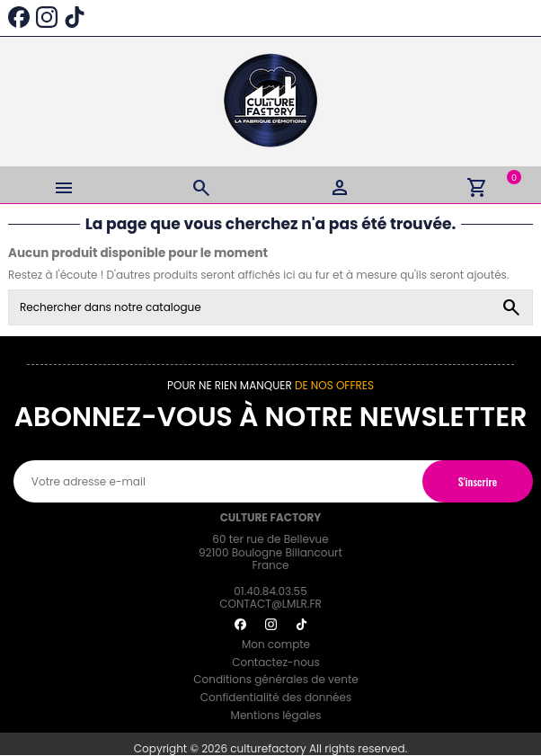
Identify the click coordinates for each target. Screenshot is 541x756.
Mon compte (276, 644)
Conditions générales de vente (275, 679)
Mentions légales (276, 715)
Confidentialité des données (276, 697)
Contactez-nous (276, 662)
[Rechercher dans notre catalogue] (511, 307)
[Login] (340, 185)
